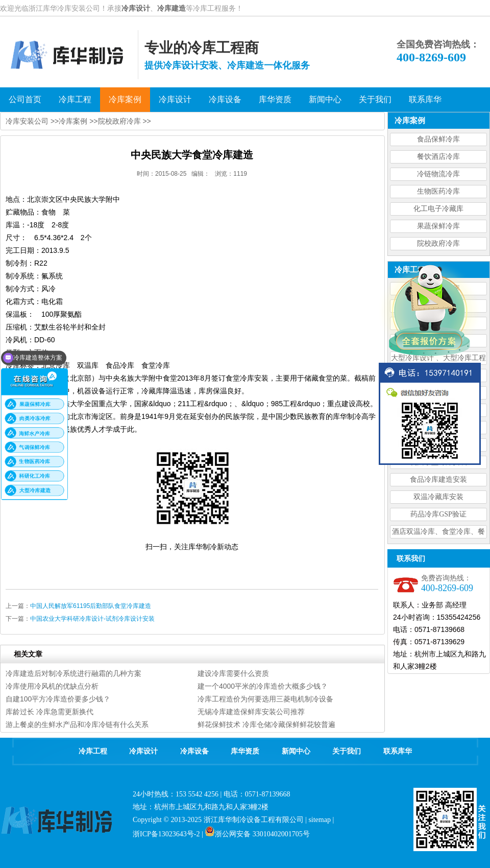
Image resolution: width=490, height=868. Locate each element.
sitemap (320, 820)
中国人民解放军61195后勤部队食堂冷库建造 (91, 606)
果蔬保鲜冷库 (438, 226)
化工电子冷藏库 (438, 209)
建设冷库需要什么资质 (233, 673)
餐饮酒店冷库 (438, 157)
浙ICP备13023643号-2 (166, 834)
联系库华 (398, 751)
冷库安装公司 (27, 121)
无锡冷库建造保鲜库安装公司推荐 (251, 712)
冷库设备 (194, 751)
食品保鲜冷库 (438, 139)
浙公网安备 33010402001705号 (257, 834)
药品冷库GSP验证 (438, 514)
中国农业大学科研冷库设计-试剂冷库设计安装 (92, 619)
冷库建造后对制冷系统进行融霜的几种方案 (73, 673)
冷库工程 (93, 751)
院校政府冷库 (438, 243)
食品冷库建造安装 (438, 479)
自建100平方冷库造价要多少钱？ (58, 699)
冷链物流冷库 (438, 174)
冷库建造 (171, 8)
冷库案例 (73, 121)
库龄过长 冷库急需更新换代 (50, 712)
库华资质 (245, 751)
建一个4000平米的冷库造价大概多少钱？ (263, 686)
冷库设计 (136, 8)
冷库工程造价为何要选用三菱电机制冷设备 (265, 699)
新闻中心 (296, 751)
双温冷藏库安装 (438, 497)
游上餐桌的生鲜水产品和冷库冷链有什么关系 (77, 724)
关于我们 (347, 751)
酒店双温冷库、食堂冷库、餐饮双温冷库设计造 (438, 533)
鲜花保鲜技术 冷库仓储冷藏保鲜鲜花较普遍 (266, 724)
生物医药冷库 (438, 191)
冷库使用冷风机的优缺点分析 (52, 686)
